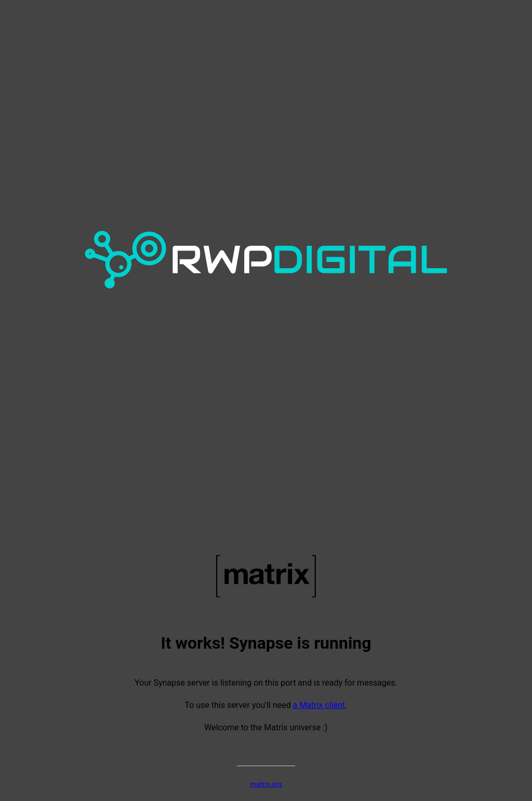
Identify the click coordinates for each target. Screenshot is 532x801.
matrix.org (266, 784)
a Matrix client (319, 705)
